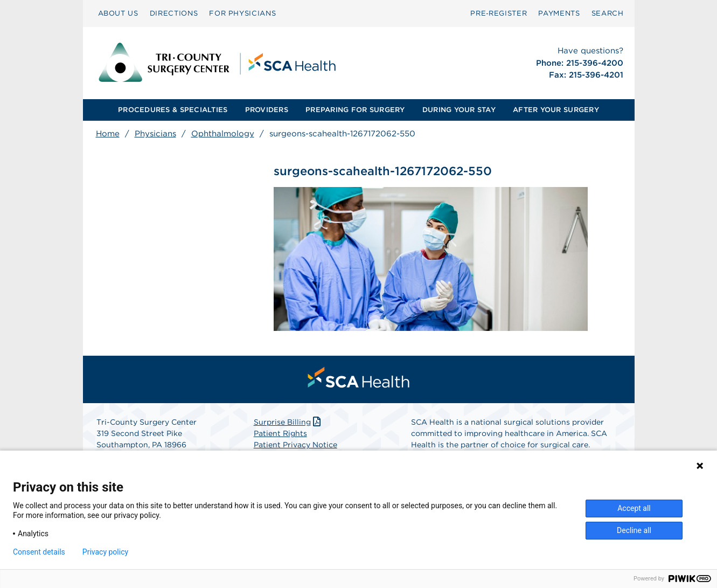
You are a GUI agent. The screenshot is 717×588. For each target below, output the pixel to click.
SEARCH (608, 13)
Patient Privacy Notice (295, 445)
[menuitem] (118, 13)
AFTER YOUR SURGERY (556, 110)
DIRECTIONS (174, 13)
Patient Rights (280, 433)
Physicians (155, 134)
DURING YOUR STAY (459, 110)
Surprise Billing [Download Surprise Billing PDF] (288, 422)
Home (108, 134)
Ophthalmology (223, 134)
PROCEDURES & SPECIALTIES (173, 110)
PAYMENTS (559, 13)
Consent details (39, 552)
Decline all (634, 530)
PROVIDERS (267, 110)
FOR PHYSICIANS (242, 13)
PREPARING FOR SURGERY (355, 110)
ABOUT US (118, 13)
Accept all (634, 508)
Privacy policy (105, 552)
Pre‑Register (499, 13)
